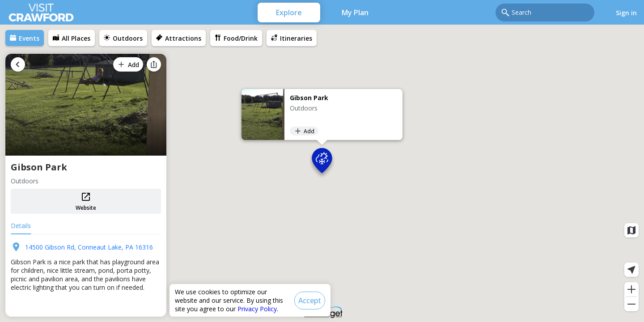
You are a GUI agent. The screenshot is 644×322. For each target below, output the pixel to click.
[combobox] (550, 13)
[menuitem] (25, 38)
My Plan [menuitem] (355, 13)
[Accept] (310, 301)
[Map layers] (631, 230)
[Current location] (631, 270)
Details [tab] (21, 226)
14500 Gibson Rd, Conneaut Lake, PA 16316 (89, 247)
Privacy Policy (257, 309)
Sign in (626, 13)
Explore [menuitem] (289, 13)
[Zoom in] (631, 289)
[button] (322, 163)
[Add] (304, 131)
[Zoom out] (631, 304)
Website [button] (86, 201)
